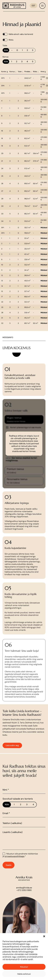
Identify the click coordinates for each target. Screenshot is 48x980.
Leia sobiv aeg (12, 754)
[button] (44, 936)
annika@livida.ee (24, 896)
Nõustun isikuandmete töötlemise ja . (20, 863)
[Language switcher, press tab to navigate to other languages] (33, 6)
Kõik (6, 50)
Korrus (6, 57)
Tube (5, 46)
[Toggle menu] (42, 6)
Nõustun (24, 967)
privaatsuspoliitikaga (15, 864)
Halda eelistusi (24, 974)
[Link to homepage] (14, 6)
